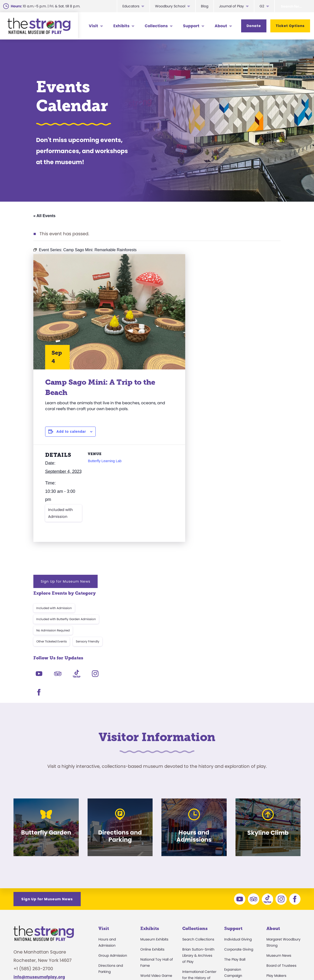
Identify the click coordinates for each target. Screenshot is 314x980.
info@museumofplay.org (39, 853)
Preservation (193, 928)
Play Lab (147, 878)
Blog (205, 6)
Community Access (283, 884)
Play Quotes (276, 924)
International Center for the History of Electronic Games (199, 854)
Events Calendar (112, 858)
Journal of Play (231, 6)
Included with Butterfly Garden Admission (238, 300)
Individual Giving (238, 815)
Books (271, 914)
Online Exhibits (152, 825)
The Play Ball (235, 835)
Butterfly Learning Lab (105, 461)
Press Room (276, 894)
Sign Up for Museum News (237, 262)
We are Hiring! (44, 872)
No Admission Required (225, 311)
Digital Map (108, 918)
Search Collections (198, 815)
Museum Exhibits (154, 815)
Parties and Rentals (115, 898)
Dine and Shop (111, 908)
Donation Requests (114, 888)
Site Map (292, 964)
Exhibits (121, 26)
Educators (131, 6)
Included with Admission (60, 513)
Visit (93, 26)
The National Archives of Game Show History (197, 876)
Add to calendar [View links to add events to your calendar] (71, 431)
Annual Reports (279, 904)
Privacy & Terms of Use (252, 964)
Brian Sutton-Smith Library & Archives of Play (198, 831)
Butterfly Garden (154, 888)
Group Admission (113, 831)
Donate (254, 26)
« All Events (44, 216)
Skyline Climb (151, 868)
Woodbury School (170, 6)
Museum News (279, 831)
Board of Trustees (281, 841)
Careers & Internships (199, 964)
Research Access (197, 892)
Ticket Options (290, 26)
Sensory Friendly (260, 322)
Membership (109, 868)
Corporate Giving (239, 825)
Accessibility (109, 878)
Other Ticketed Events (223, 322)
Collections (156, 26)
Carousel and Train (156, 898)
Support (191, 26)
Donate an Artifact (198, 918)
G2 (262, 6)
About (221, 26)
